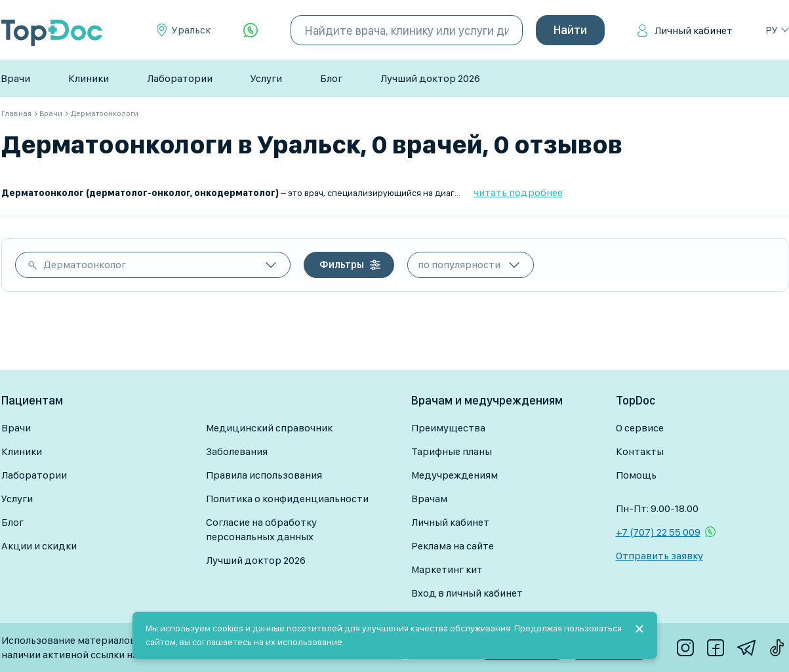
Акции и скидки (39, 546)
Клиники (89, 78)
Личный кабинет (694, 30)
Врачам (429, 499)
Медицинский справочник (269, 428)
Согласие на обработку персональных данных (261, 529)
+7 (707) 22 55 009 (658, 532)
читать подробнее (518, 192)
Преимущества (448, 428)
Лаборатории (180, 78)
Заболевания (237, 451)
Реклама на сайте (453, 546)
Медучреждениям (455, 475)
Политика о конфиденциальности (287, 499)
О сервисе (640, 428)
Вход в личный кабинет (467, 593)
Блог (331, 78)
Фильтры (342, 265)
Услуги (266, 78)
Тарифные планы (452, 451)
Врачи (15, 78)
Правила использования (264, 475)
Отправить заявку (659, 556)
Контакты (640, 451)
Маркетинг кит (447, 569)
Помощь (636, 475)
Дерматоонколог (85, 265)
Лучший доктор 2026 (430, 78)
